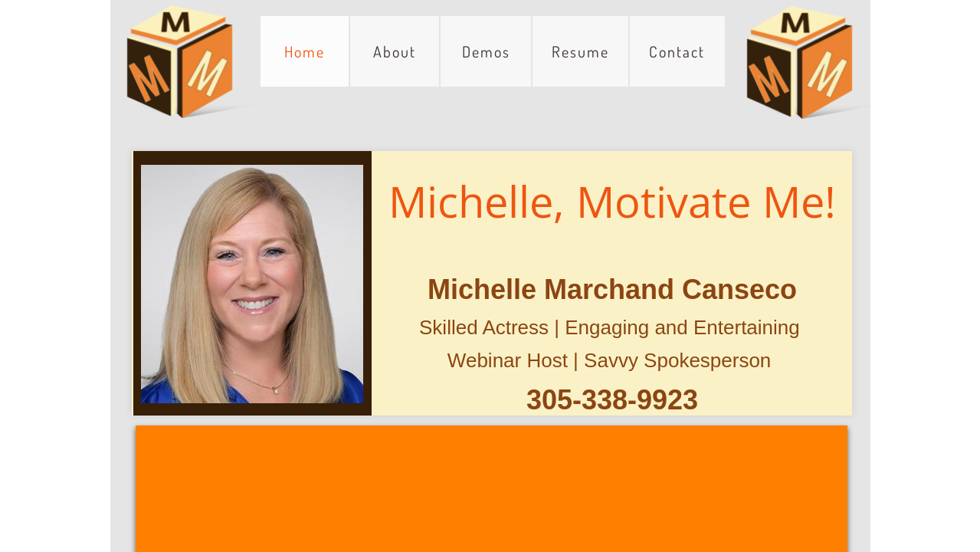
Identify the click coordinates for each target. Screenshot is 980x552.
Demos (486, 51)
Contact (677, 51)
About (395, 51)
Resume (580, 51)
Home (305, 51)
